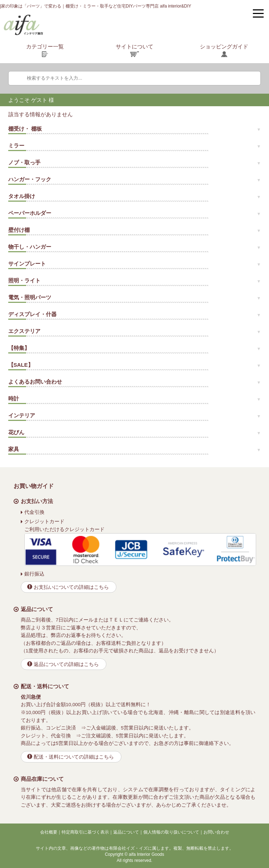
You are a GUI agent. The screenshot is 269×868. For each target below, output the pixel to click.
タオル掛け (22, 196)
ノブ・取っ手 (24, 162)
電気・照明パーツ (30, 297)
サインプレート (27, 264)
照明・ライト (24, 280)
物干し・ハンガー (30, 247)
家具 (14, 449)
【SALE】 (21, 365)
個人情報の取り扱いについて (171, 832)
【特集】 (19, 348)
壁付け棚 (19, 230)
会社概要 (49, 832)
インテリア (22, 415)
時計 (14, 398)
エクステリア (24, 331)
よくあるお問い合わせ (35, 382)
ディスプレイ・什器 (32, 314)
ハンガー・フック (30, 179)
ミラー (16, 146)
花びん (16, 432)
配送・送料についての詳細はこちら (74, 757)
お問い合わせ (216, 832)
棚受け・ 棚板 (25, 129)
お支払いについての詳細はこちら (71, 587)
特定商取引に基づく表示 (85, 832)
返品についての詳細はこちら (66, 664)
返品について (126, 832)
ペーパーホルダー (30, 213)
